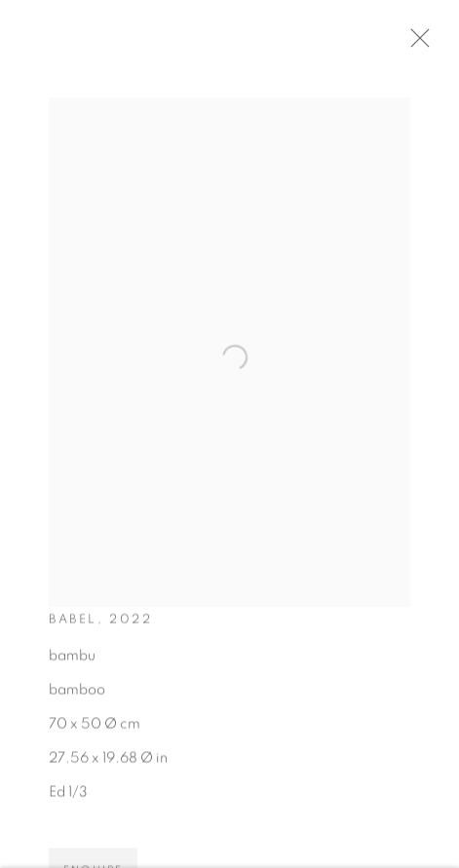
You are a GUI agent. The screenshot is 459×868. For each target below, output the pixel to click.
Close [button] (422, 44)
